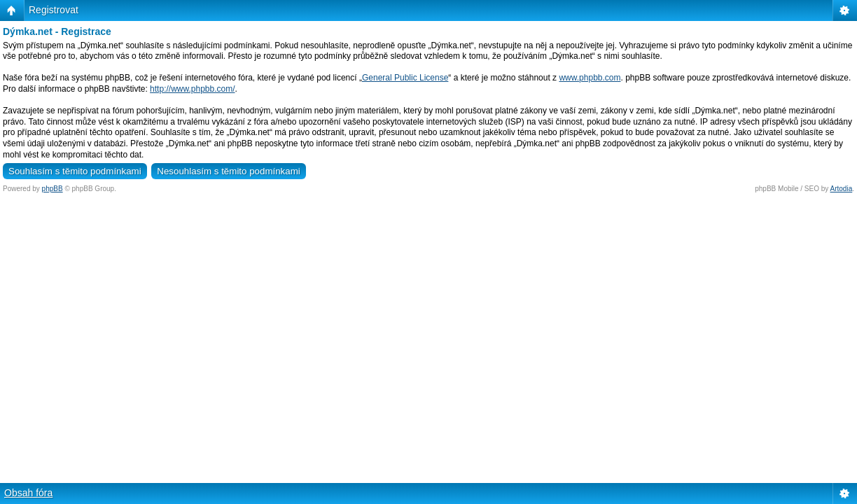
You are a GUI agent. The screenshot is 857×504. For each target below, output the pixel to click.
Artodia (842, 189)
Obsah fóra (28, 493)
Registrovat (54, 10)
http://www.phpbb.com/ (192, 89)
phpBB (53, 189)
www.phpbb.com (590, 78)
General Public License (405, 78)
